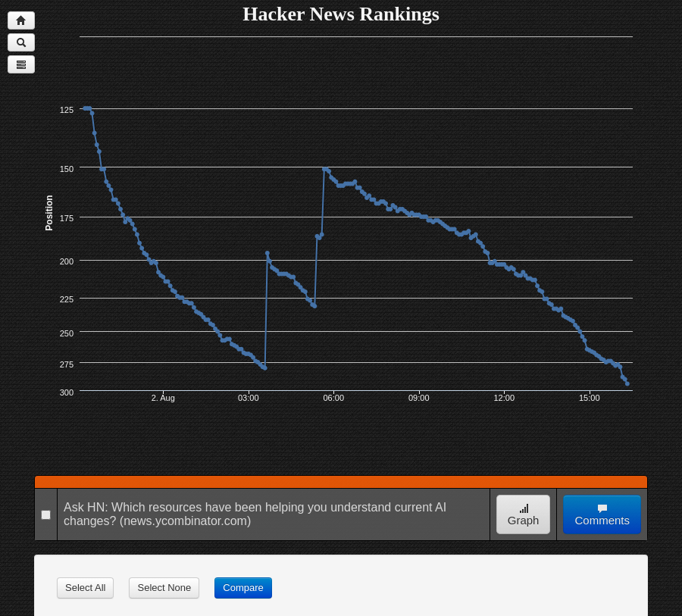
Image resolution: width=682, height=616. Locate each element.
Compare (243, 588)
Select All (85, 588)
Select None (164, 588)
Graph (524, 515)
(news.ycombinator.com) (185, 521)
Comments (602, 515)
